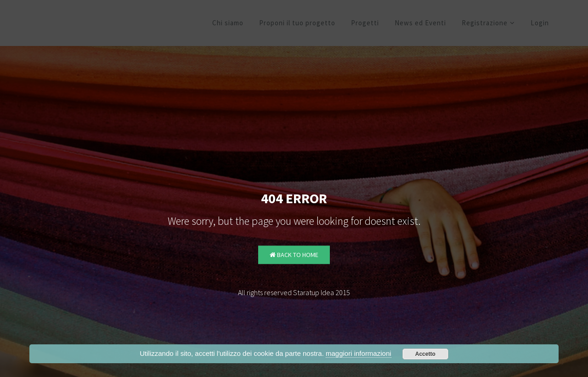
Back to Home (294, 255)
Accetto (425, 354)
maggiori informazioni (359, 353)
